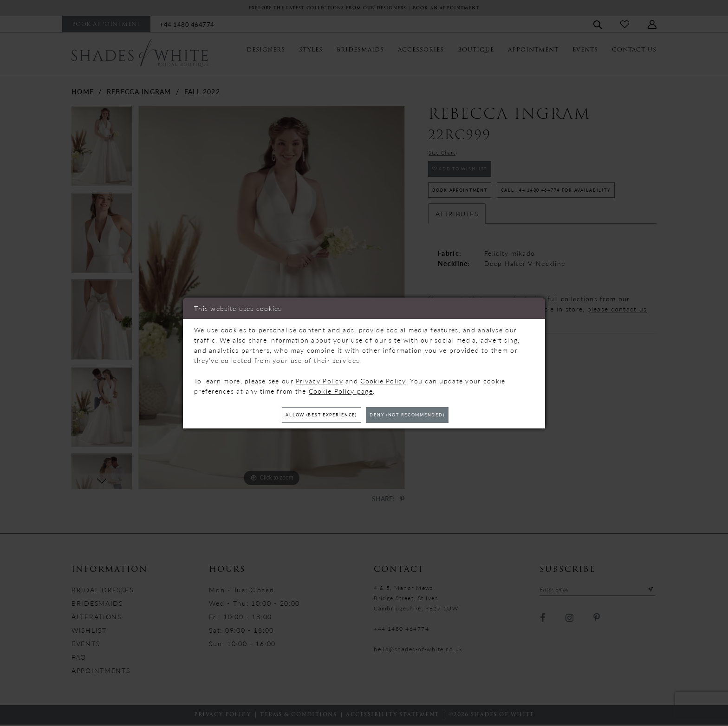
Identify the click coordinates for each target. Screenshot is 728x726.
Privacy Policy (319, 379)
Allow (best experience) (308, 415)
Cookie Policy (383, 379)
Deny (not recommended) (421, 415)
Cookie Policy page (341, 389)
